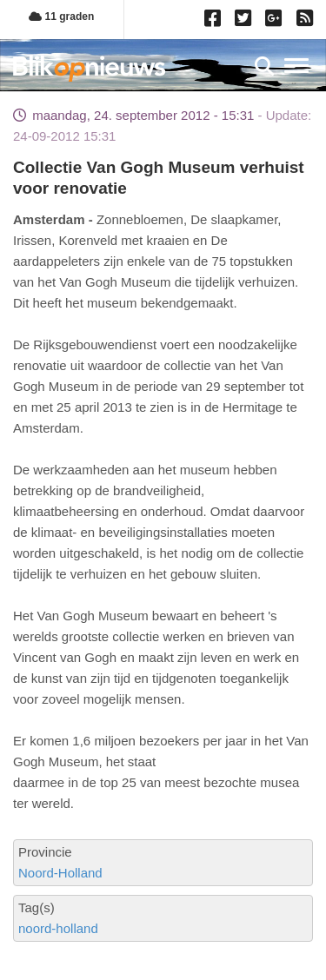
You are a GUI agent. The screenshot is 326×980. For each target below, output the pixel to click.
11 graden (61, 17)
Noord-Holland (60, 873)
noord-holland (58, 928)
